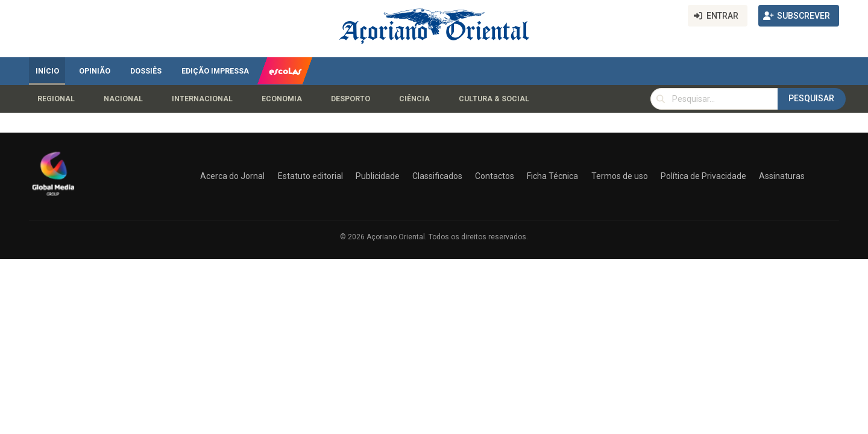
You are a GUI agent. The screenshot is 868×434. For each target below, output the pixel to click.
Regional (56, 99)
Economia (282, 99)
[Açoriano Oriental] (53, 197)
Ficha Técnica (552, 176)
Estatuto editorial (310, 176)
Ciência (414, 99)
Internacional (202, 99)
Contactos (495, 176)
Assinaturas (782, 176)
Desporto (351, 99)
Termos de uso (620, 176)
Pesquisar (811, 98)
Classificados (437, 176)
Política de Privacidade (703, 176)
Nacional (123, 99)
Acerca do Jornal (232, 176)
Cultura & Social (494, 99)
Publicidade (378, 176)
